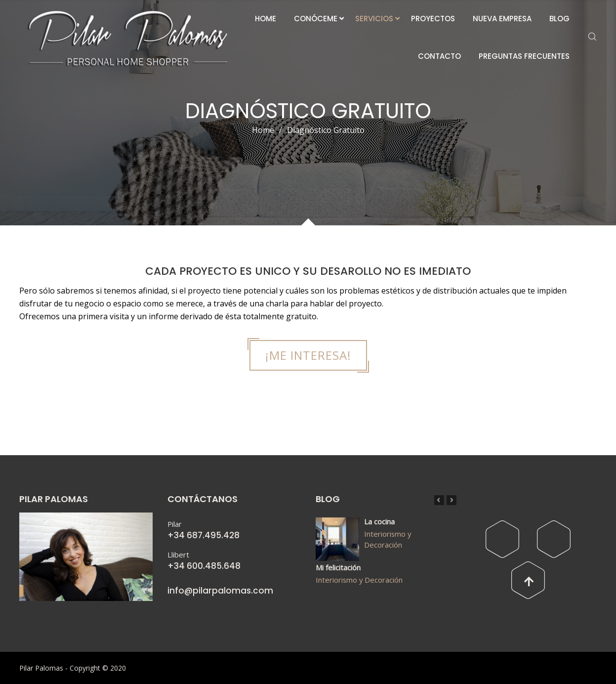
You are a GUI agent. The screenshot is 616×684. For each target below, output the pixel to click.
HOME (266, 19)
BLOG (559, 19)
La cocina (379, 521)
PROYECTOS (433, 19)
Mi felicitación (338, 567)
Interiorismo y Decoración (388, 539)
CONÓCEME (316, 19)
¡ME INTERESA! (308, 355)
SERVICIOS (374, 19)
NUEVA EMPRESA (502, 19)
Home (263, 130)
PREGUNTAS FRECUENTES (524, 56)
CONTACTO (439, 56)
